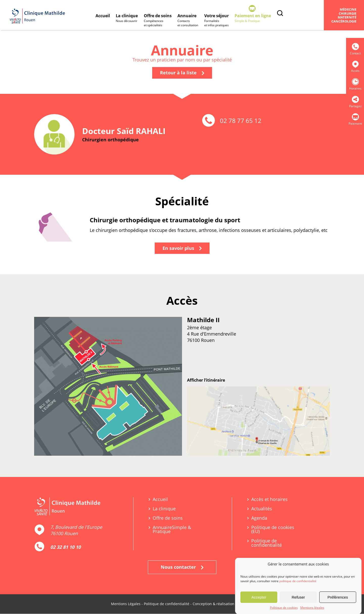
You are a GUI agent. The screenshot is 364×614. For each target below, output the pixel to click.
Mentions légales (312, 608)
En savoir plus (182, 248)
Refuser (298, 597)
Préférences (338, 597)
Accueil (103, 16)
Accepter (259, 597)
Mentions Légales (126, 604)
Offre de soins (158, 20)
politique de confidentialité (298, 581)
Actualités (262, 509)
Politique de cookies (284, 608)
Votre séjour (217, 20)
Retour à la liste (182, 73)
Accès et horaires (269, 500)
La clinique (127, 18)
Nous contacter (182, 567)
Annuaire (188, 20)
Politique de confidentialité (267, 543)
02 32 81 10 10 (65, 547)
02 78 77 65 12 (241, 121)
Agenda (259, 518)
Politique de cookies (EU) (273, 530)
